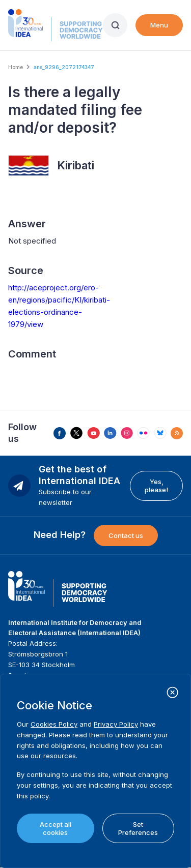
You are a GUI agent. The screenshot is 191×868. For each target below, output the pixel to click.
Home (16, 67)
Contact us (126, 535)
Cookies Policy (54, 724)
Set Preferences (138, 828)
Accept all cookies (56, 828)
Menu (159, 25)
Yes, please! (156, 486)
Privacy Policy (116, 724)
